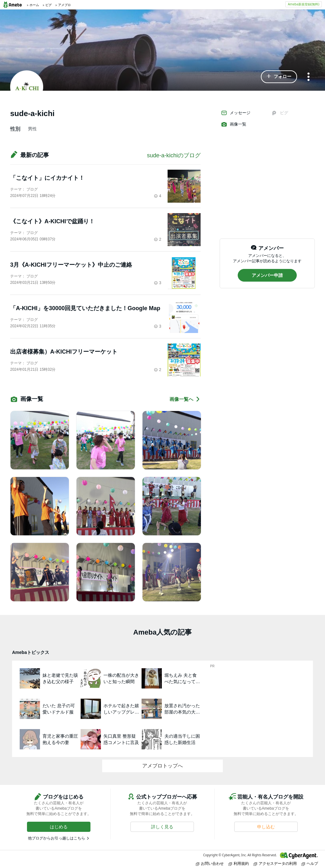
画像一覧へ (185, 399)
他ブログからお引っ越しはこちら (56, 838)
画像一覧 (234, 124)
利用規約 (239, 863)
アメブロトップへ (162, 766)
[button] (279, 77)
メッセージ (236, 113)
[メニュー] (308, 77)
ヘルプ (310, 863)
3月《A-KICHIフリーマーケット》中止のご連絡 (71, 265)
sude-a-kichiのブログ (174, 155)
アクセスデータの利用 (275, 863)
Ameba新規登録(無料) (304, 4)
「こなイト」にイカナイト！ (47, 178)
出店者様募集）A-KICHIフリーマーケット (64, 352)
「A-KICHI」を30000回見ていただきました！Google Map (85, 308)
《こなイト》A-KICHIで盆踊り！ (52, 221)
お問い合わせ (210, 863)
